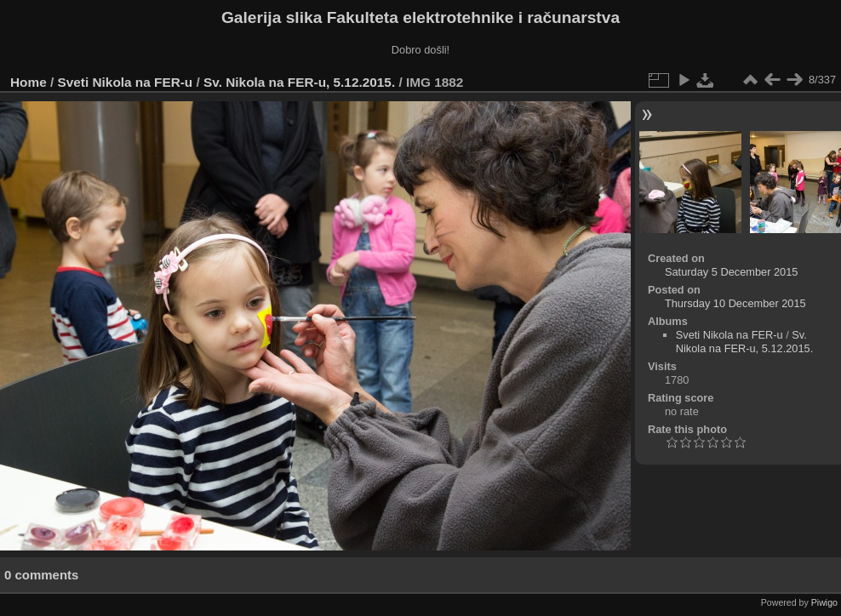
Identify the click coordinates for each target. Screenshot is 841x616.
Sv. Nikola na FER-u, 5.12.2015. (299, 82)
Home (29, 82)
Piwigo (824, 602)
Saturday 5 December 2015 (732, 272)
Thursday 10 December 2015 (735, 303)
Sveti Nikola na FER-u (126, 82)
